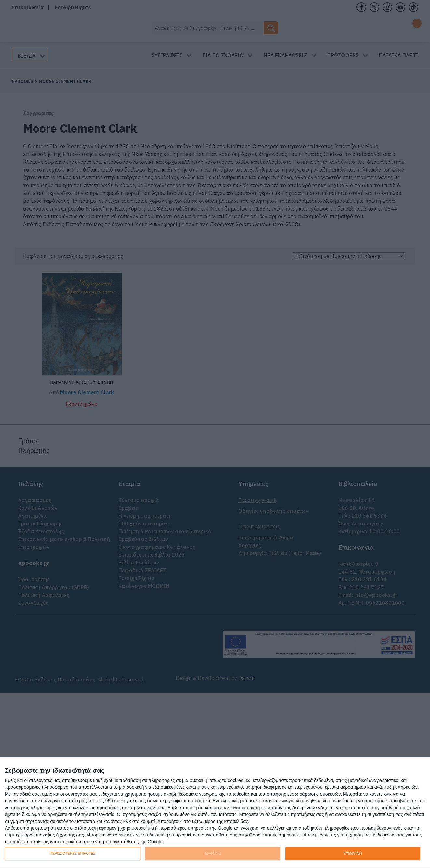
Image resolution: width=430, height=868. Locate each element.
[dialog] (215, 813)
